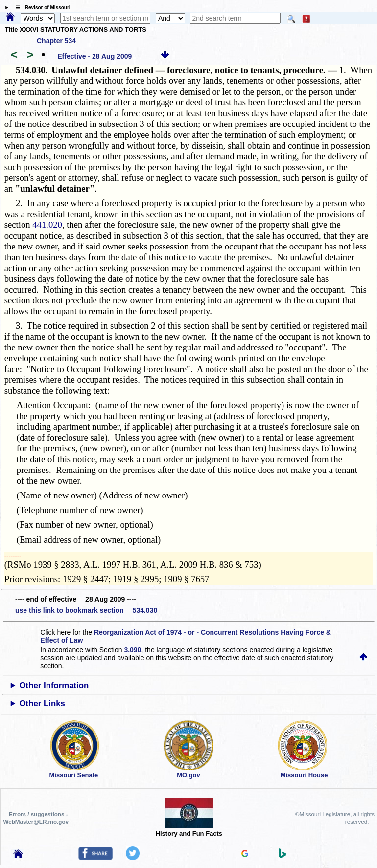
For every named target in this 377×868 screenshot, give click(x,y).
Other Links (42, 704)
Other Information (54, 685)
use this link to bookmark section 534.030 (86, 610)
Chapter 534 (56, 41)
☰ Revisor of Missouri (41, 8)
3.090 (132, 650)
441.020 (47, 225)
